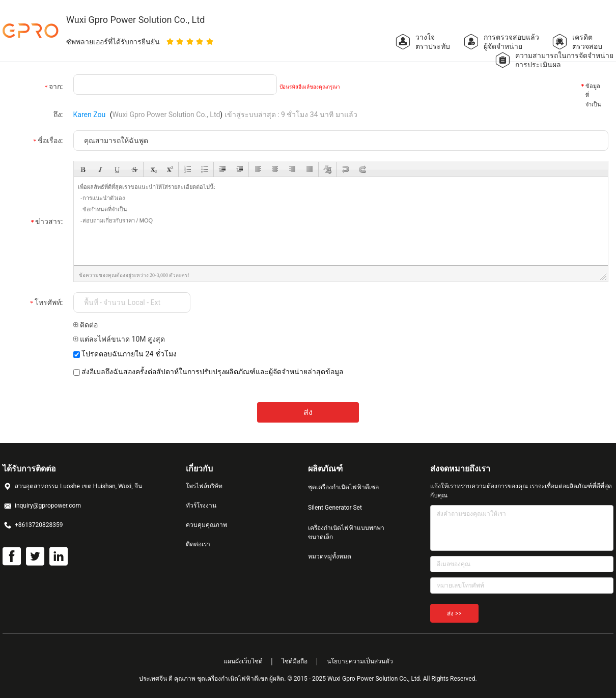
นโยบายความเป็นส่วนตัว (360, 661)
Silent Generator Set (335, 508)
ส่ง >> (454, 613)
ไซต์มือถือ (295, 661)
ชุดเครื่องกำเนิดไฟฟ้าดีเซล (343, 487)
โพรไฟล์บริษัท (204, 486)
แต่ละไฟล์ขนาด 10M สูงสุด (119, 339)
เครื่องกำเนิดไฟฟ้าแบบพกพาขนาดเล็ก (346, 533)
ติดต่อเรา (198, 544)
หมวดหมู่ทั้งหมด (330, 556)
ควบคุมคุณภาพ (206, 525)
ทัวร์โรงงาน (201, 506)
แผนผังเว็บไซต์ (243, 661)
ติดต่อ (86, 325)
